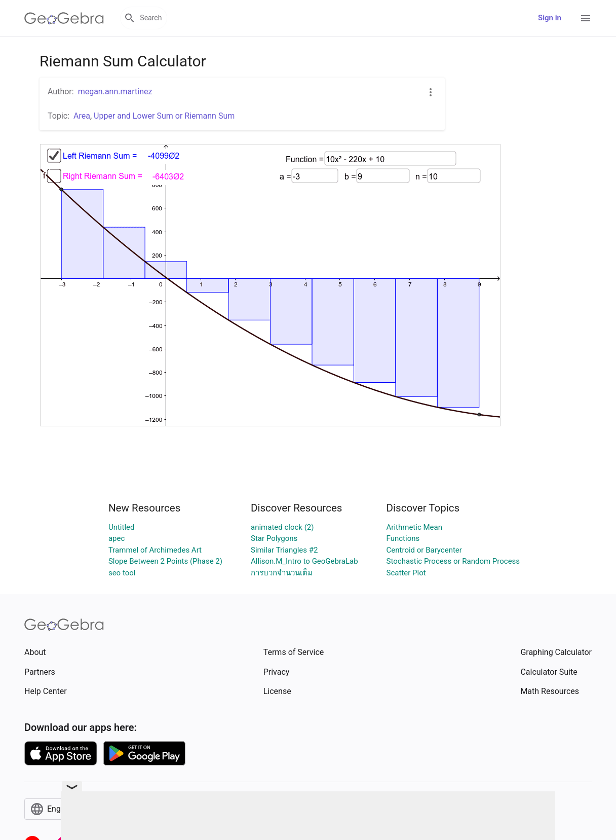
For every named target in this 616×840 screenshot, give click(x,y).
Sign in (550, 18)
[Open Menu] (586, 18)
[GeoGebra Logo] (64, 18)
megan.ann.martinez (115, 92)
